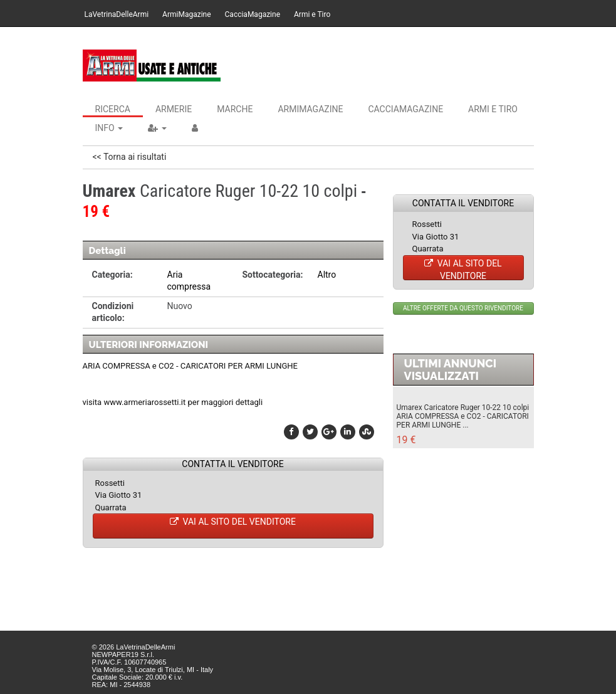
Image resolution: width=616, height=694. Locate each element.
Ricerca (113, 109)
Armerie (174, 109)
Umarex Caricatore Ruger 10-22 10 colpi (463, 407)
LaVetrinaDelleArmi (117, 14)
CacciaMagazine (253, 14)
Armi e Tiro (312, 14)
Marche (235, 109)
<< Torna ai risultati (130, 157)
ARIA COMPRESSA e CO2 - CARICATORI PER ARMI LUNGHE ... (463, 421)
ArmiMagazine (186, 14)
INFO (109, 128)
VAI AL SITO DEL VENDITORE (233, 522)
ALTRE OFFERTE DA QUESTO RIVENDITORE (463, 308)
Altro (327, 275)
